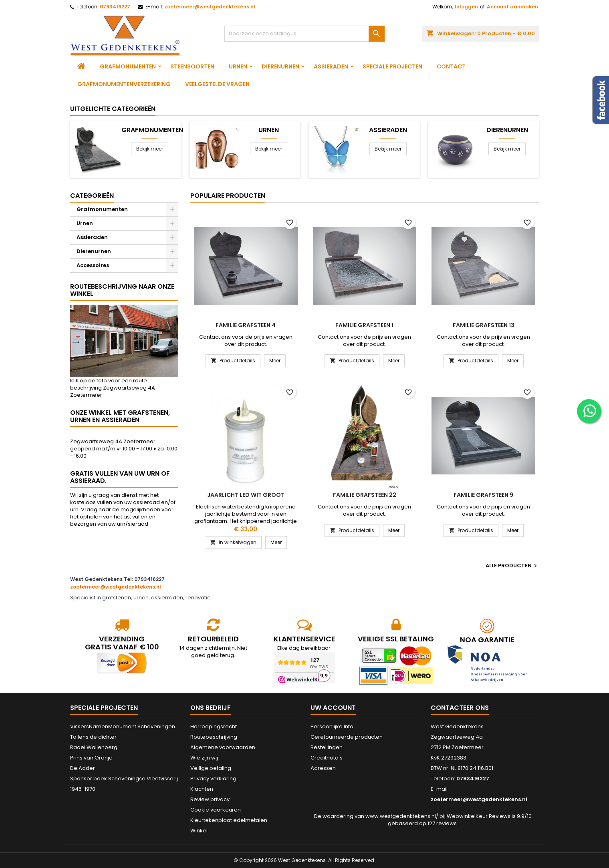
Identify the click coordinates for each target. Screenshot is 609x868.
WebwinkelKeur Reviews (479, 816)
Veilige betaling (211, 768)
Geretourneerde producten (347, 737)
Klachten (202, 789)
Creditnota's (327, 758)
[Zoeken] (304, 34)
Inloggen (466, 7)
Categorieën (92, 196)
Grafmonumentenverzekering (124, 84)
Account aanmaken (512, 7)
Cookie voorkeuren (216, 810)
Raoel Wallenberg (94, 747)
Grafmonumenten (128, 66)
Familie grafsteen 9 (483, 495)
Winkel (199, 831)
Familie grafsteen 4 (246, 325)
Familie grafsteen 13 (484, 325)
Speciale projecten (392, 66)
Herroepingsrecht (214, 726)
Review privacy (210, 799)
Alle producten (512, 566)
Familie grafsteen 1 (364, 325)
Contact (451, 66)
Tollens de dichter (93, 737)
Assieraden (331, 66)
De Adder (83, 768)
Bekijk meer (150, 149)
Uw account (333, 708)
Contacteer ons (460, 708)
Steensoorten (192, 66)
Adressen (323, 768)
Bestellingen (327, 747)
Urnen (238, 66)
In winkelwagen (233, 542)
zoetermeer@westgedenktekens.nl (210, 7)
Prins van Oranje (91, 758)
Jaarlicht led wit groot (246, 495)
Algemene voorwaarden (223, 747)
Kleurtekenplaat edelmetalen (229, 820)
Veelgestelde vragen (217, 84)
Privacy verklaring (213, 779)
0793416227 (115, 7)
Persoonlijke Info (332, 726)
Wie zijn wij (204, 758)
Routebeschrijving (214, 737)
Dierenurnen (280, 66)
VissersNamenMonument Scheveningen (123, 726)
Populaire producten (228, 196)
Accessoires (93, 265)
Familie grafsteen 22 (365, 495)
